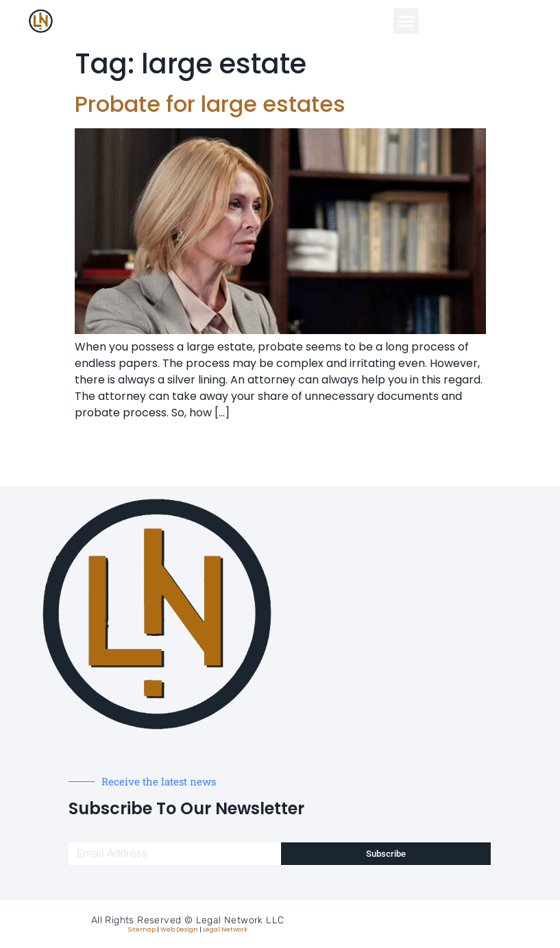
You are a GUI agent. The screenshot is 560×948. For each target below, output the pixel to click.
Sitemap (142, 929)
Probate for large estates (210, 104)
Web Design (179, 929)
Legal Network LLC (240, 920)
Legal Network (225, 929)
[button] (406, 21)
